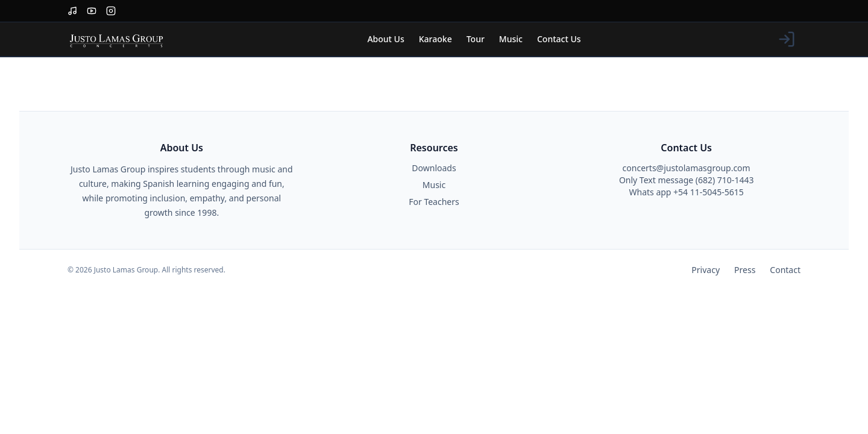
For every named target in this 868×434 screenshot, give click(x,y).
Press (745, 270)
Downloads (434, 168)
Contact (785, 270)
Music (511, 39)
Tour (476, 39)
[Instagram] (111, 11)
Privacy (706, 270)
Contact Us (559, 39)
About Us (385, 39)
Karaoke (436, 39)
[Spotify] (72, 11)
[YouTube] (92, 11)
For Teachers (434, 202)
